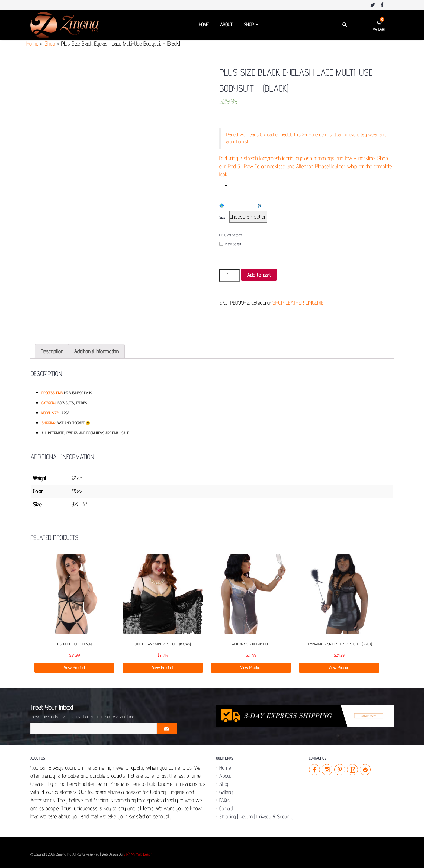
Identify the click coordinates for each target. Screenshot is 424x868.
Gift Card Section (231, 235)
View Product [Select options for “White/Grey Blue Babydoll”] (251, 665)
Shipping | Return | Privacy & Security (256, 814)
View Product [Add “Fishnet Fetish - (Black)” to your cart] (74, 665)
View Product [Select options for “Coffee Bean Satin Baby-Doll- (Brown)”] (163, 665)
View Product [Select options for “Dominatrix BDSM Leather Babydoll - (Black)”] (339, 665)
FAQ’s (224, 798)
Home (204, 25)
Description (52, 349)
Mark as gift (230, 244)
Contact (226, 806)
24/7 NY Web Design (138, 852)
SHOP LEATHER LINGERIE (298, 303)
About (226, 25)
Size (222, 218)
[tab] (52, 349)
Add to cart (259, 275)
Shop (251, 25)
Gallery (226, 790)
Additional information (96, 349)
